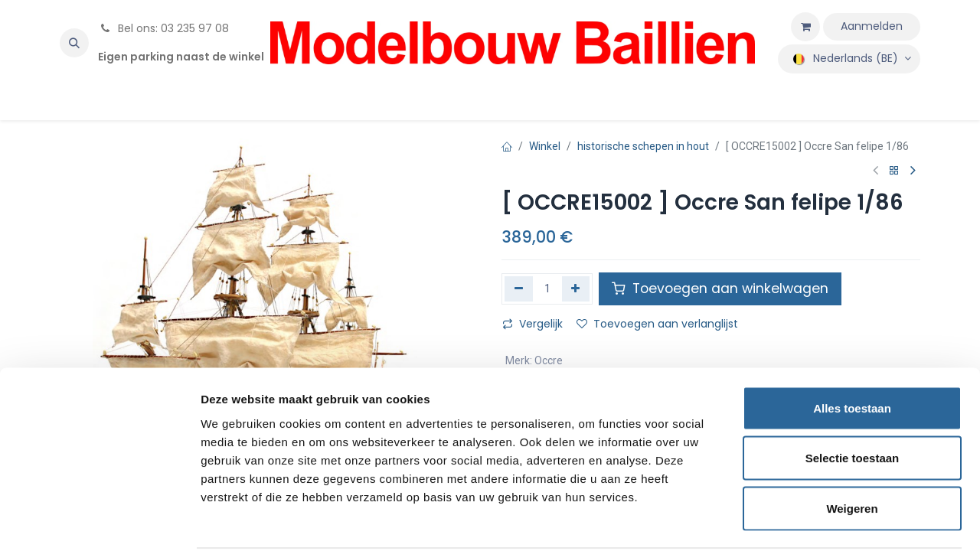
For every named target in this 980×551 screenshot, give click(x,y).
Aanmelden (872, 26)
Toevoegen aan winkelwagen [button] (720, 289)
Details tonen (827, 521)
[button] (74, 43)
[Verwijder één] (519, 289)
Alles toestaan (852, 350)
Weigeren (852, 450)
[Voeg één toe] (576, 289)
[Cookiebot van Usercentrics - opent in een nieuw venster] (99, 521)
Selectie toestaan (853, 401)
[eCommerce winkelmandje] (805, 27)
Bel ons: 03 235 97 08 (163, 28)
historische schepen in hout (643, 146)
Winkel (545, 146)
